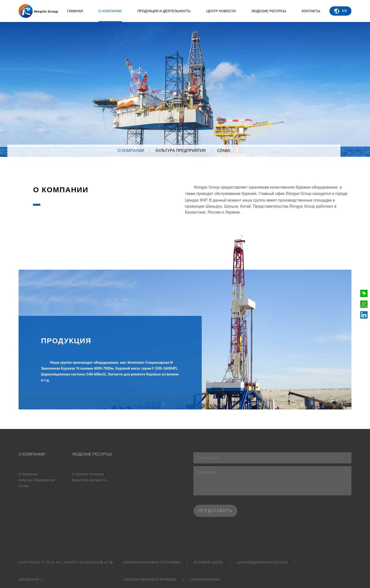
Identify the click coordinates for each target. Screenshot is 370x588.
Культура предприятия (181, 151)
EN (340, 11)
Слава (224, 151)
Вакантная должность (89, 480)
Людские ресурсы (269, 11)
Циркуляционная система (262, 562)
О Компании (110, 16)
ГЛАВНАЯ (75, 11)
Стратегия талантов (88, 474)
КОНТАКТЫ (311, 11)
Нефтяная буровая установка (152, 562)
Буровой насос (208, 562)
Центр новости (221, 11)
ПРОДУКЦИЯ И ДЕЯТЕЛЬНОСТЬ (164, 11)
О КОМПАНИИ (131, 151)
